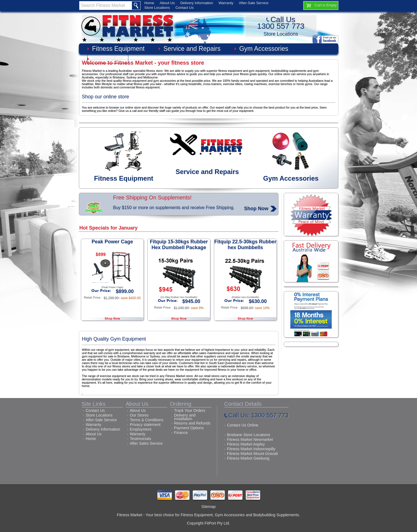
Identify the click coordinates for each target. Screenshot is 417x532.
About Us (167, 3)
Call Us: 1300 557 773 (259, 415)
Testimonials (141, 439)
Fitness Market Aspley (246, 444)
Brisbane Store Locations (249, 435)
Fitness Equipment (118, 49)
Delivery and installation (185, 417)
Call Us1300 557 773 (281, 23)
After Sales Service (146, 443)
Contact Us (185, 8)
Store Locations (157, 8)
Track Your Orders (190, 410)
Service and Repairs (192, 49)
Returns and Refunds (192, 423)
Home (149, 3)
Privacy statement (145, 425)
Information (108, 59)
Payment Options (189, 428)
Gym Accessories (264, 49)
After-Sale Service (253, 3)
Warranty (226, 3)
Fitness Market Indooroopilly (251, 449)
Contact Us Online (243, 425)
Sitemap (208, 507)
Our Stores (139, 415)
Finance (181, 433)
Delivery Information (197, 3)
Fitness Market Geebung (248, 458)
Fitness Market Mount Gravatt (253, 454)
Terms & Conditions (147, 420)
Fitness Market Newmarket (250, 439)
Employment (141, 429)
